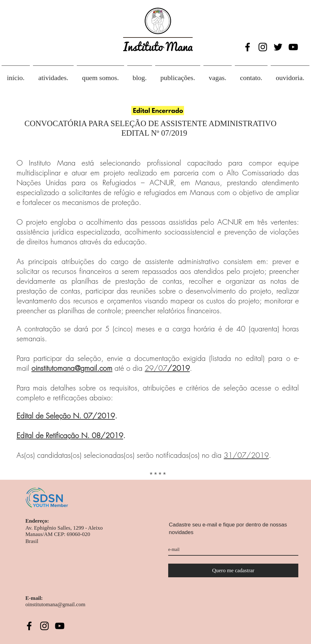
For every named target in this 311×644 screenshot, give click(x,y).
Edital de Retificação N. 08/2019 (70, 435)
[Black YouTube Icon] (293, 47)
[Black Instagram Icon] (263, 47)
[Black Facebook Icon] (248, 47)
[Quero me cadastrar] (233, 570)
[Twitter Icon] (278, 47)
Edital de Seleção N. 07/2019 (66, 416)
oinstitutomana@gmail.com (72, 368)
